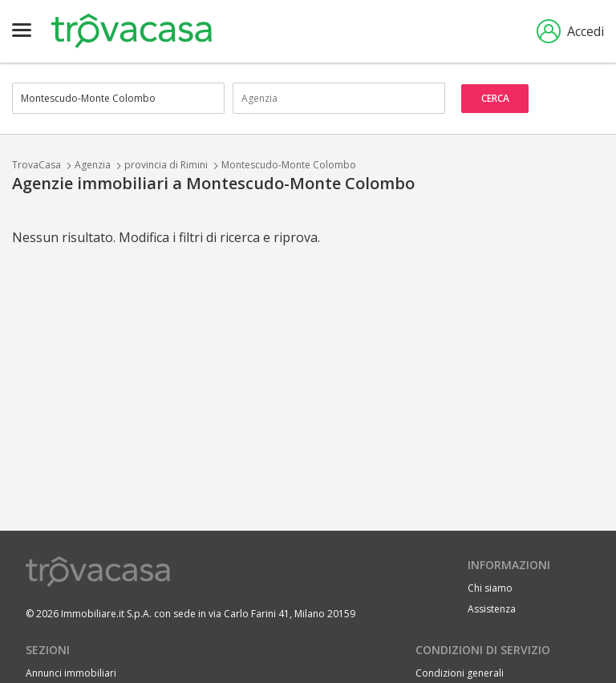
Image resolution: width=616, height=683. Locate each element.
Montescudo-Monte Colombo (289, 165)
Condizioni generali (460, 673)
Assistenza (492, 609)
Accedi (570, 31)
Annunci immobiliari (71, 673)
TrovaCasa (36, 165)
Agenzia (93, 165)
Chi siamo (490, 588)
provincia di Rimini (166, 165)
